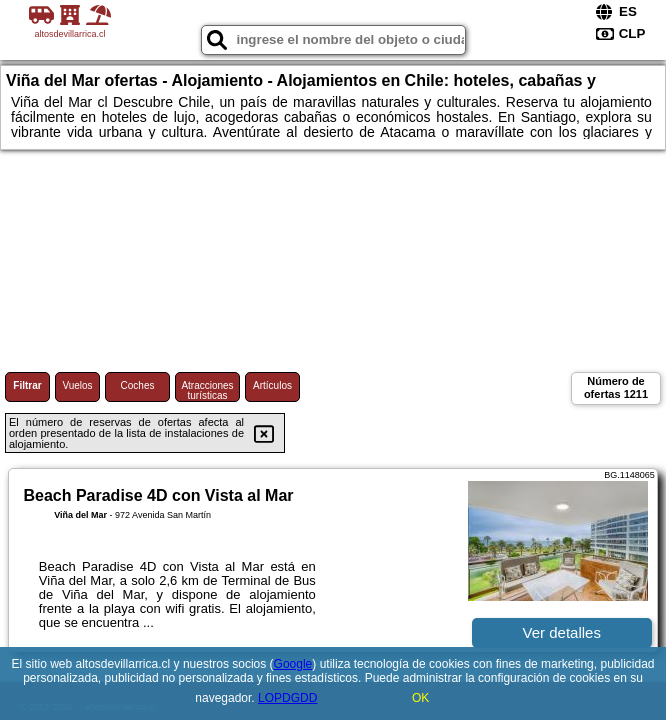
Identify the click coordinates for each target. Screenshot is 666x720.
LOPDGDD (287, 698)
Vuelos (77, 385)
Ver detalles (562, 632)
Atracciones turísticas (207, 390)
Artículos (272, 385)
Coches (138, 385)
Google (293, 664)
